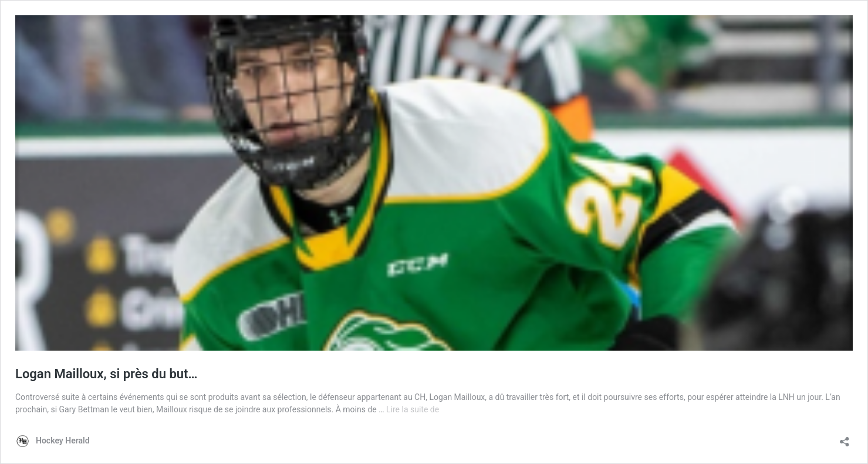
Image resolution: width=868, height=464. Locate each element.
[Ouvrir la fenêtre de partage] (845, 438)
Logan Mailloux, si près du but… (106, 374)
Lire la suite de (413, 409)
